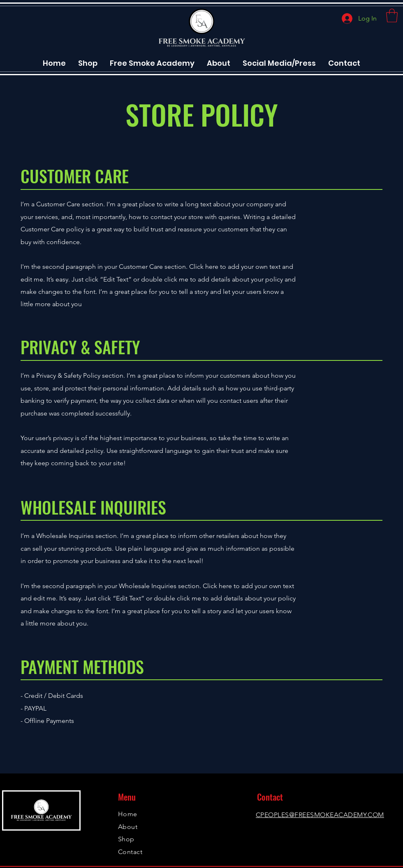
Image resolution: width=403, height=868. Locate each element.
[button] (392, 15)
